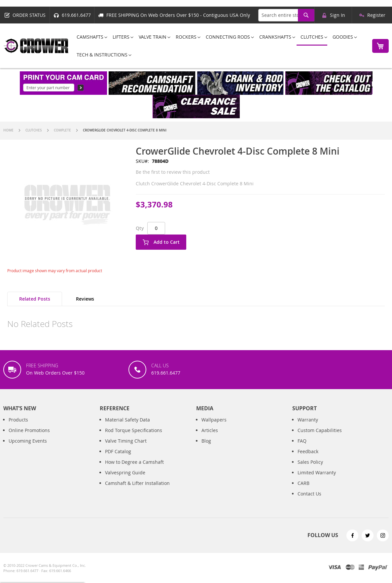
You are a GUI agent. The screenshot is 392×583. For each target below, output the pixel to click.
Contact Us (309, 500)
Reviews (85, 299)
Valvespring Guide (125, 479)
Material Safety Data (127, 426)
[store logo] (36, 46)
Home (8, 130)
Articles (210, 437)
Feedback (308, 458)
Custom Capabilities (320, 437)
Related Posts (35, 299)
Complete (62, 130)
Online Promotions (29, 437)
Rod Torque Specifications (134, 437)
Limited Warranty (317, 479)
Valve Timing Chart (126, 447)
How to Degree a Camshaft (134, 469)
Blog (206, 447)
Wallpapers (214, 426)
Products (18, 426)
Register (376, 15)
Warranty (308, 426)
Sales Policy (310, 469)
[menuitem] (90, 37)
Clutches (34, 130)
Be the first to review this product (173, 172)
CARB (303, 490)
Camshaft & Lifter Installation (137, 490)
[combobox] (286, 15)
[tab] (35, 299)
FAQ (302, 447)
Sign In (338, 15)
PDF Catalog (118, 458)
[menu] (219, 46)
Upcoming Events (28, 447)
